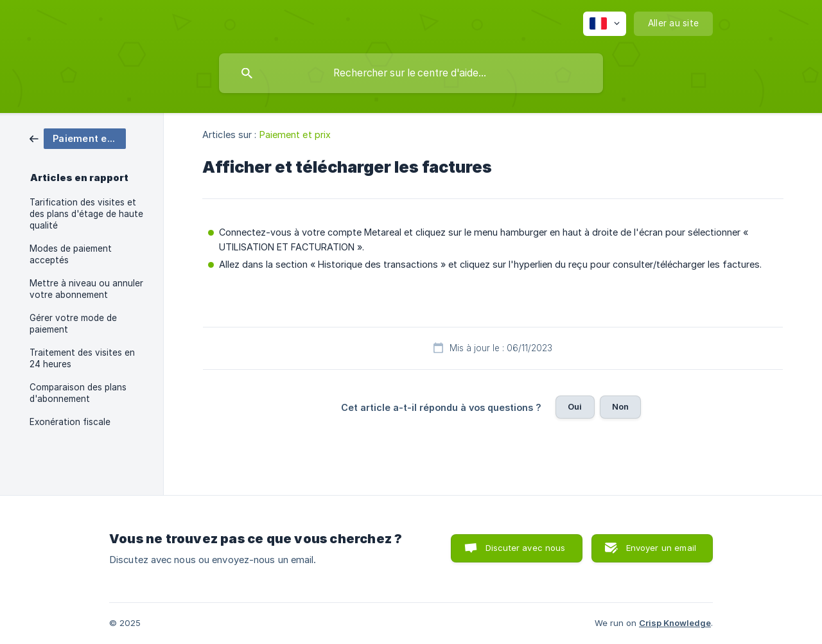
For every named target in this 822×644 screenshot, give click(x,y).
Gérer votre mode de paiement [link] (73, 324)
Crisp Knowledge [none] (675, 623)
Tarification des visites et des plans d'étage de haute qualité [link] (86, 214)
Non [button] (620, 406)
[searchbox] (411, 73)
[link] (78, 138)
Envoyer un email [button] (661, 548)
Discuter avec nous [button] (526, 548)
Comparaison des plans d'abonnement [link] (78, 393)
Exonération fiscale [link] (70, 422)
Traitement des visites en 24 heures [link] (82, 358)
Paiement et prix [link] (295, 135)
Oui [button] (575, 406)
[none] (605, 24)
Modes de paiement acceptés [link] (71, 254)
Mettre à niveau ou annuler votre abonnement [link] (86, 289)
